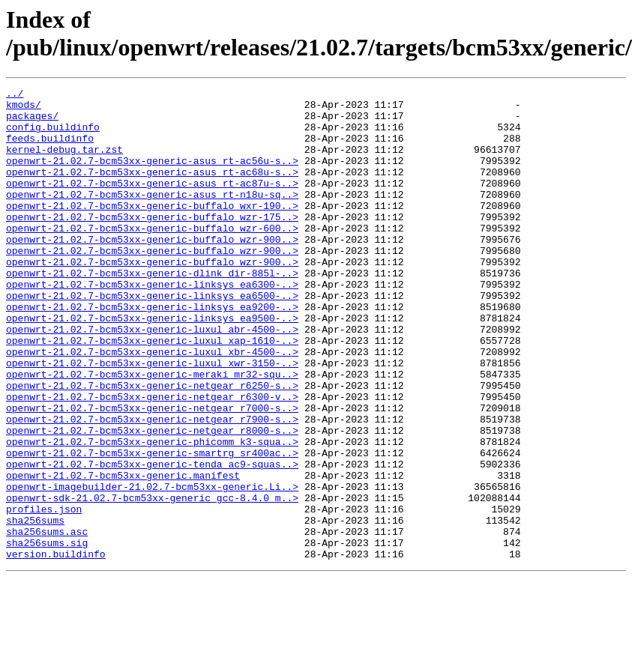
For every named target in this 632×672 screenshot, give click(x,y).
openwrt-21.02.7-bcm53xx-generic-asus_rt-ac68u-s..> (152, 190)
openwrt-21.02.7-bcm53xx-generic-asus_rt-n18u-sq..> (152, 217)
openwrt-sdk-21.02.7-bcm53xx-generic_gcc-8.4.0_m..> (152, 581)
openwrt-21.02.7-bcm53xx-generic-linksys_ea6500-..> (152, 338)
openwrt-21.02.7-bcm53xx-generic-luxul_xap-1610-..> (152, 392)
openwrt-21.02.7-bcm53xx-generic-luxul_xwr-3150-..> (152, 419)
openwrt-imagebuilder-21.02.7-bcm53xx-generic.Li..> (152, 567)
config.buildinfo (53, 136)
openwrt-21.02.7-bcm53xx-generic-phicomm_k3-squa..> (152, 513)
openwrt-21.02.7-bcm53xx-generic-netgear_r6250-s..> (152, 446)
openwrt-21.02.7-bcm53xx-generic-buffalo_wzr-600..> (152, 257)
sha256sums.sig (47, 635)
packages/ (32, 122)
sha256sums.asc (47, 621)
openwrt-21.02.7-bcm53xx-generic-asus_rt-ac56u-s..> (152, 176)
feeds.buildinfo (50, 149)
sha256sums (35, 608)
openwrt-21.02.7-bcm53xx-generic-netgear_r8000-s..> (152, 500)
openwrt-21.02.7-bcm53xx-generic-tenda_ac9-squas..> (152, 540)
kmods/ (24, 109)
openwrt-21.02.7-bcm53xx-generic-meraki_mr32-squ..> (152, 432)
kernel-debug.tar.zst (64, 163)
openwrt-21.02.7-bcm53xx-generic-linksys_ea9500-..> (152, 365)
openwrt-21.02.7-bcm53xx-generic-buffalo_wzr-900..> (152, 270)
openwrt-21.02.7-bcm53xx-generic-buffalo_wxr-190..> (152, 230)
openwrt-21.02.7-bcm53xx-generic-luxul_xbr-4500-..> (152, 405)
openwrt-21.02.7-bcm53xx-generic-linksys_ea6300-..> (152, 324)
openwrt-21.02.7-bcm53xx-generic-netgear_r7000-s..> (152, 473)
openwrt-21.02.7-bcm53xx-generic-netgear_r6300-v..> (152, 459)
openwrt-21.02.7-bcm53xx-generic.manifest (123, 554)
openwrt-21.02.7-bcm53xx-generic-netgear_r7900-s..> (152, 486)
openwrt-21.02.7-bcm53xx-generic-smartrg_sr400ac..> (152, 527)
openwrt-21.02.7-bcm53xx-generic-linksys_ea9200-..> (152, 351)
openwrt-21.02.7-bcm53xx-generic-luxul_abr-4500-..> (152, 378)
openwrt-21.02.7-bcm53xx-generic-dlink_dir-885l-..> (152, 311)
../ (15, 95)
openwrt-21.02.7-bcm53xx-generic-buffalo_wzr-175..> (152, 243)
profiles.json (44, 594)
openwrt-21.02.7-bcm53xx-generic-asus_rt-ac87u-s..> (152, 203)
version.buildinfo (56, 648)
